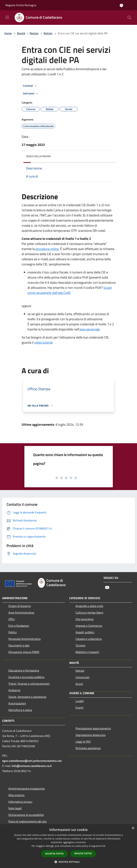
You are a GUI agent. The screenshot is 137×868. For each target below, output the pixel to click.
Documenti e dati (19, 645)
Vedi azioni (31, 94)
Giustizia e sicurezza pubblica (26, 677)
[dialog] (68, 846)
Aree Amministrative (21, 612)
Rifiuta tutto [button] (83, 853)
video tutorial (43, 342)
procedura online (47, 249)
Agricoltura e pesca (20, 710)
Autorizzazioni (17, 703)
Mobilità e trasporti (87, 652)
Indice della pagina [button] (38, 156)
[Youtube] (107, 588)
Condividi (30, 86)
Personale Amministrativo (24, 639)
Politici (13, 632)
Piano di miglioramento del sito (27, 821)
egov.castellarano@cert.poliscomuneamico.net (32, 761)
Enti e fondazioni (19, 626)
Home (8, 33)
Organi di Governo (20, 606)
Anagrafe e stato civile (89, 606)
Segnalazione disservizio (91, 735)
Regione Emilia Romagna (21, 5)
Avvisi (79, 684)
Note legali (15, 808)
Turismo (80, 645)
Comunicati (83, 677)
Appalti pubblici (85, 632)
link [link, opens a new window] (103, 846)
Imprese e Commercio (89, 626)
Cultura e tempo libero (89, 612)
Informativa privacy (20, 802)
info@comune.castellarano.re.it (32, 766)
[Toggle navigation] (7, 17)
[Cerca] (129, 18)
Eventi (80, 708)
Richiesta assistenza (88, 748)
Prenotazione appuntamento (93, 728)
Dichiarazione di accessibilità (26, 815)
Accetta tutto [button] (54, 854)
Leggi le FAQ (83, 742)
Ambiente (14, 690)
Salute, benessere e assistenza (27, 697)
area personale (90, 329)
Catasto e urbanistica (89, 639)
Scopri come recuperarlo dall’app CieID (70, 290)
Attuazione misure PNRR (24, 652)
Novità (21, 33)
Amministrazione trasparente (27, 788)
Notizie (34, 33)
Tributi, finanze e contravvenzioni (29, 684)
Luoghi (80, 701)
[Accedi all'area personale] (121, 5)
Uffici (12, 619)
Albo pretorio (16, 795)
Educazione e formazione (24, 670)
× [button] (133, 828)
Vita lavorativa (85, 619)
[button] (69, 862)
